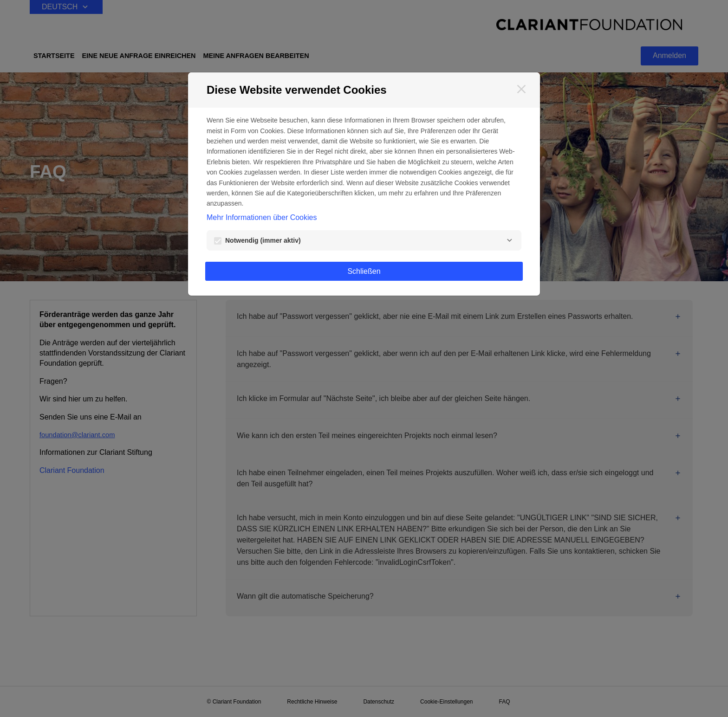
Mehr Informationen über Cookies (262, 217)
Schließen (364, 271)
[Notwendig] (509, 240)
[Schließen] (521, 89)
